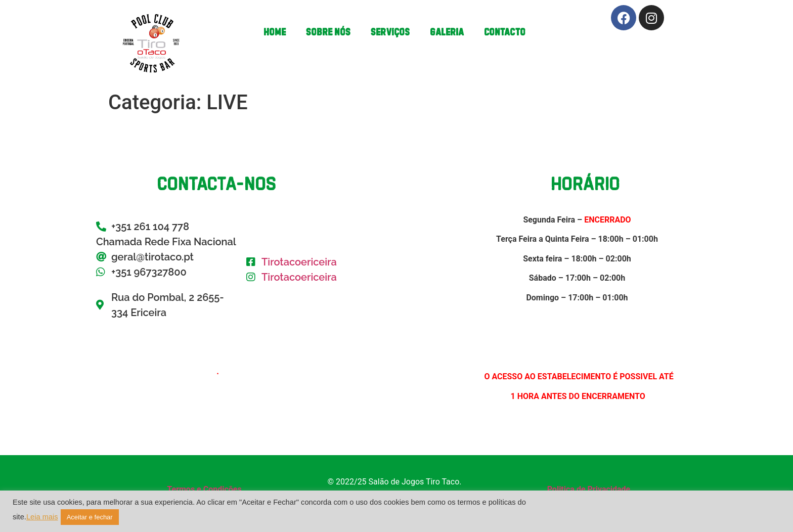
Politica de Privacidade (589, 489)
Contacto (505, 32)
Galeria (447, 32)
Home (275, 32)
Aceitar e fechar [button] (90, 517)
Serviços (390, 32)
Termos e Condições (204, 489)
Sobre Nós (328, 32)
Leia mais (42, 517)
